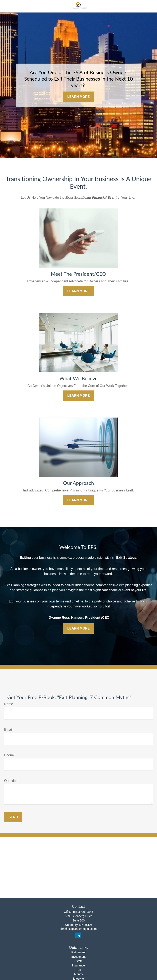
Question (11, 781)
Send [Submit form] (13, 817)
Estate (79, 961)
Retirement (78, 952)
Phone (9, 755)
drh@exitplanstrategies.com (79, 929)
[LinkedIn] (78, 935)
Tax (79, 970)
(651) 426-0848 (83, 912)
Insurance (78, 965)
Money (78, 974)
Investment (78, 957)
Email (8, 730)
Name (9, 704)
